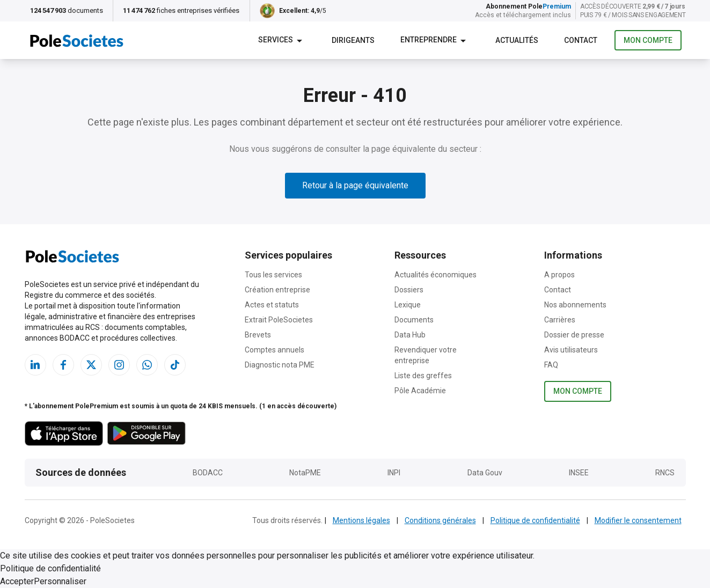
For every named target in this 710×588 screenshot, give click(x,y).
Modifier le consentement (638, 520)
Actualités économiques (435, 275)
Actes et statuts (272, 305)
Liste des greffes (423, 376)
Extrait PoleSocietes (279, 320)
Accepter (17, 581)
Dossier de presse (574, 335)
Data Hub (410, 335)
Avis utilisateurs (571, 350)
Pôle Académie (420, 391)
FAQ (551, 365)
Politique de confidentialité (535, 520)
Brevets (258, 335)
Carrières (560, 320)
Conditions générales (440, 520)
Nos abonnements (575, 305)
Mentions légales (361, 520)
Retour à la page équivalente (355, 185)
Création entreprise (277, 290)
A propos (559, 275)
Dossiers (409, 290)
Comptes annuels (275, 350)
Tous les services (273, 275)
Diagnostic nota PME (280, 365)
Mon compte (648, 41)
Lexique (408, 305)
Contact (558, 290)
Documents (414, 320)
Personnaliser (60, 581)
